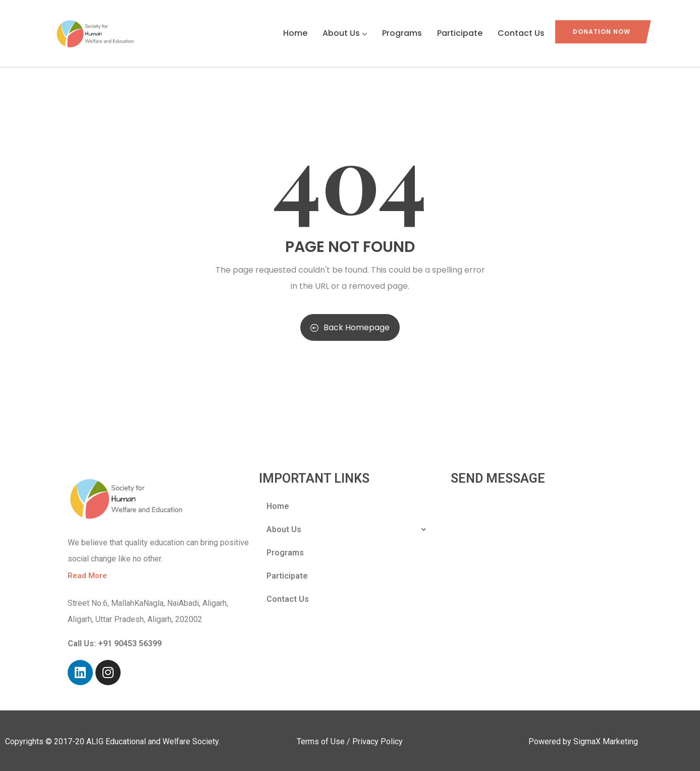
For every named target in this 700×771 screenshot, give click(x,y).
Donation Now (602, 32)
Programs (402, 33)
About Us (345, 33)
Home (295, 33)
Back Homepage (350, 327)
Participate (460, 33)
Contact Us (521, 33)
